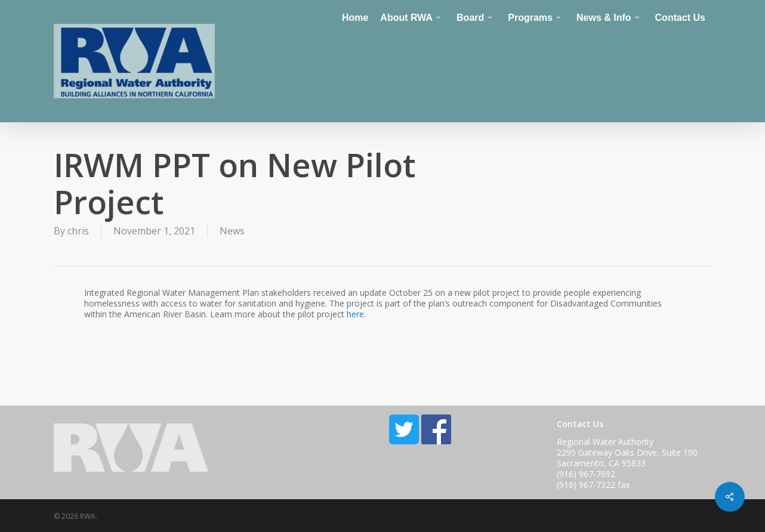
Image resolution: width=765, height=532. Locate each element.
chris (78, 231)
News (232, 231)
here (355, 314)
